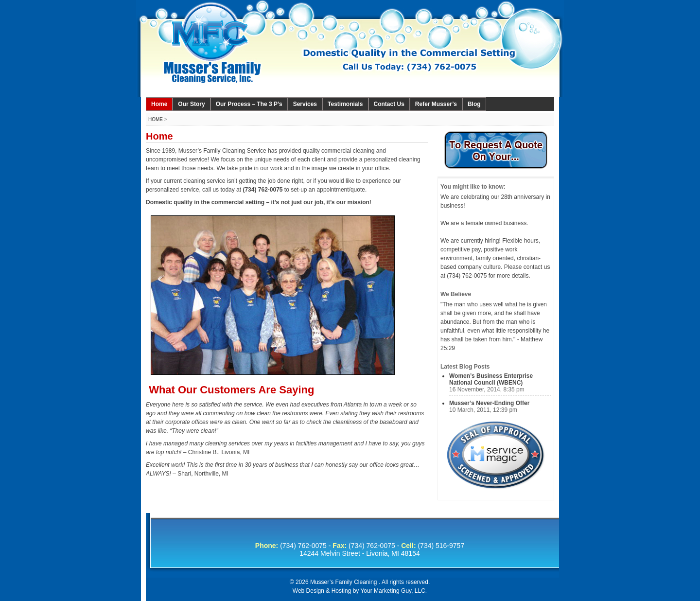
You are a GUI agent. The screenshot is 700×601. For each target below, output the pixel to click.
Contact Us (389, 104)
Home (159, 104)
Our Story (191, 104)
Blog (474, 104)
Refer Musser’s (436, 104)
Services (305, 104)
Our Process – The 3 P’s (249, 104)
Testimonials (345, 104)
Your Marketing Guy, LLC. (394, 591)
